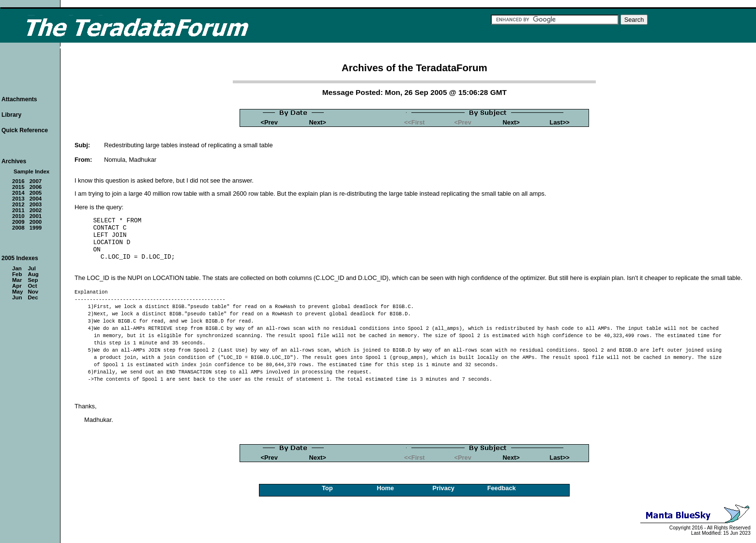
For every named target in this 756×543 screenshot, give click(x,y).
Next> (318, 122)
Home (385, 488)
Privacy (443, 488)
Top (327, 488)
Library (11, 115)
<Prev (269, 122)
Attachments (19, 99)
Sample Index (31, 171)
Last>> (560, 122)
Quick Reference (25, 130)
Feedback (502, 488)
